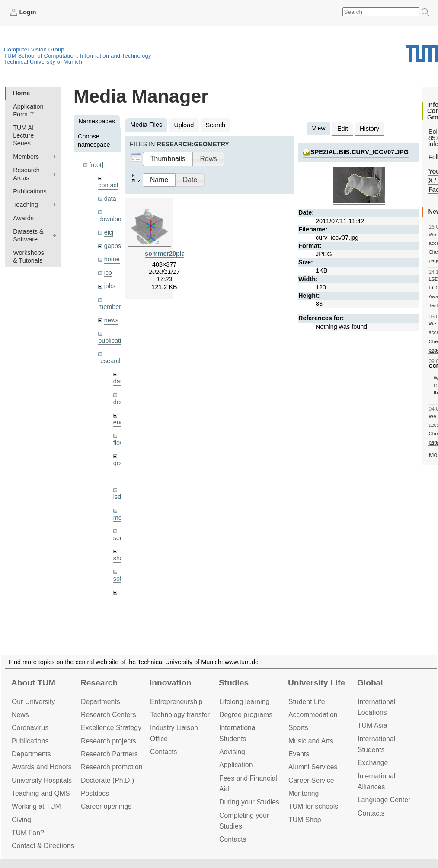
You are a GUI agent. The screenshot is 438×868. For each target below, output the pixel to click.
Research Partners (109, 754)
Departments (31, 754)
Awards (23, 218)
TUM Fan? (28, 833)
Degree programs (246, 715)
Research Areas (26, 174)
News (20, 715)
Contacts (163, 752)
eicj (109, 232)
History (369, 129)
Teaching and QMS (41, 793)
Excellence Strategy (111, 728)
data (110, 199)
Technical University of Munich (43, 62)
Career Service (311, 780)
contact (108, 185)
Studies (234, 683)
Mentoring (304, 793)
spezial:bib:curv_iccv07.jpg (360, 152)
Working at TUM (36, 806)
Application (236, 765)
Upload (184, 125)
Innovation (171, 683)
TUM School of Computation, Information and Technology (78, 56)
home (112, 259)
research (110, 361)
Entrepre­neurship (176, 702)
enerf (120, 422)
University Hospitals (42, 780)
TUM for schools (313, 806)
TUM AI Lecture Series (23, 135)
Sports (298, 728)
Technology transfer (180, 715)
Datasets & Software (28, 235)
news (112, 320)
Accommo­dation (313, 715)
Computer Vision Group (34, 50)
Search (215, 125)
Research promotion (112, 767)
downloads (113, 219)
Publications (30, 191)
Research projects (109, 741)
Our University (33, 702)
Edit (343, 129)
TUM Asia (372, 725)
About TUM (33, 683)
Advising (232, 752)
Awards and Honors (42, 767)
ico (108, 273)
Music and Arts (311, 741)
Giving (21, 820)
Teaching (26, 205)
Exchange (373, 763)
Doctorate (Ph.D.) (107, 780)
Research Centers (109, 715)
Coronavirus (30, 728)
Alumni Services (313, 767)
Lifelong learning (244, 702)
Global (370, 683)
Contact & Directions (43, 846)
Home (21, 93)
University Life (317, 683)
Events (299, 754)
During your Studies (249, 802)
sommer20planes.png (177, 254)
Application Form (28, 110)
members (111, 307)
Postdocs (95, 793)
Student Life (307, 702)
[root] (96, 165)
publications (115, 341)
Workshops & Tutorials (29, 257)
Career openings (106, 806)
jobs (110, 286)
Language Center (384, 800)
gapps (113, 246)
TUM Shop (305, 820)
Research (99, 683)
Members (26, 157)
